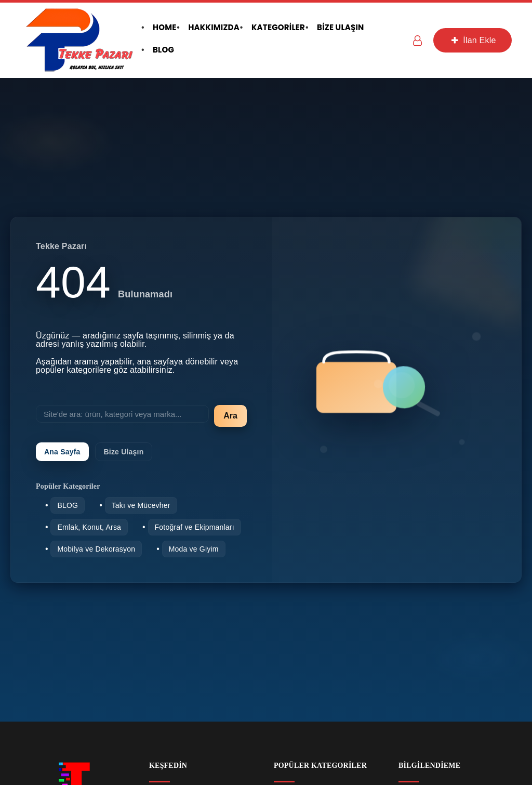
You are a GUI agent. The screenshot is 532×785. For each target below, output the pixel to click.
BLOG (68, 505)
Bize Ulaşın (124, 452)
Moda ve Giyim (194, 549)
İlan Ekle (472, 40)
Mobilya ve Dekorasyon (96, 549)
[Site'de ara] (122, 414)
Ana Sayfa (62, 452)
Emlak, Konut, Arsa (89, 527)
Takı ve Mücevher (141, 505)
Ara (230, 416)
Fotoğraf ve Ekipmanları (195, 527)
